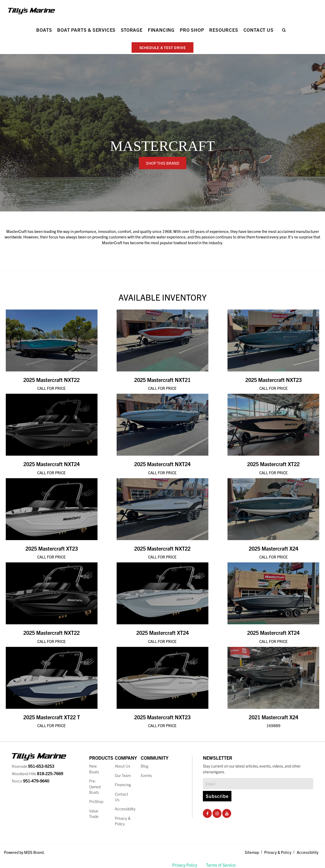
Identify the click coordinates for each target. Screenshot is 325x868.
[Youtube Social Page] (227, 813)
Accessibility (125, 809)
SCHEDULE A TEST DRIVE (163, 47)
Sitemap (252, 852)
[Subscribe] (258, 784)
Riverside (33, 766)
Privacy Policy (185, 865)
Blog (145, 766)
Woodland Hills (37, 773)
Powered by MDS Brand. (24, 852)
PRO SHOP (192, 30)
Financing (161, 30)
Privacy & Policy (278, 852)
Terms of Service (221, 865)
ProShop (96, 801)
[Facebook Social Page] (207, 813)
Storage (132, 30)
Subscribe (217, 796)
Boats (44, 30)
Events (146, 775)
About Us (123, 766)
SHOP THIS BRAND (163, 163)
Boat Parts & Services (86, 30)
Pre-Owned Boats (95, 786)
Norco (31, 781)
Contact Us (259, 30)
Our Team (123, 775)
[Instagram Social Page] (217, 813)
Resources (224, 30)
